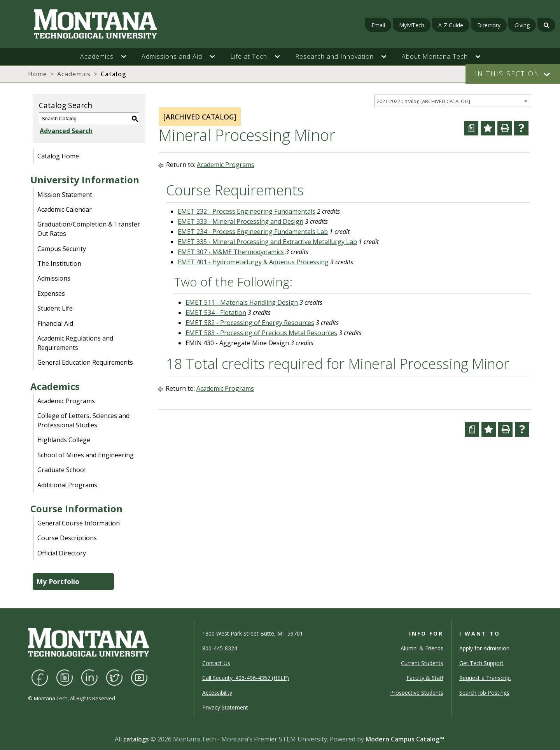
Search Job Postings (484, 693)
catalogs (136, 739)
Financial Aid (55, 323)
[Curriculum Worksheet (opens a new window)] (471, 128)
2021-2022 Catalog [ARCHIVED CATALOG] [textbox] (423, 101)
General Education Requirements (85, 362)
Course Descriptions (67, 538)
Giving (522, 25)
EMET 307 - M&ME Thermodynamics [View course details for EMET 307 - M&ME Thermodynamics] (231, 252)
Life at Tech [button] (249, 56)
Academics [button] (97, 56)
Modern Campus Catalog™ (405, 739)
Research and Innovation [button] (334, 56)
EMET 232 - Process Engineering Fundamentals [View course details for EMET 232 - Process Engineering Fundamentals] (247, 211)
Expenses (51, 293)
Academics (74, 74)
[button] (128, 56)
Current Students (422, 663)
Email (378, 25)
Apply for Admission (484, 648)
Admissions (54, 278)
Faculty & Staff (425, 678)
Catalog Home (58, 156)
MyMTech (412, 25)
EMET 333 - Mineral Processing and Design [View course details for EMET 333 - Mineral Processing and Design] (241, 221)
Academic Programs (66, 401)
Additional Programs (67, 485)
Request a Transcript (485, 678)
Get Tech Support (481, 663)
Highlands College (64, 440)
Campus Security (62, 249)
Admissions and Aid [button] (172, 56)
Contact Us (216, 663)
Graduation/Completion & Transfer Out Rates (89, 229)
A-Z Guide (451, 25)
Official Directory (62, 553)
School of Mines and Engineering (86, 455)
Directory (489, 25)
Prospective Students (417, 693)
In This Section (507, 74)
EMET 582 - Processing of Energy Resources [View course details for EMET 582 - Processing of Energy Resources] (250, 323)
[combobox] (452, 101)
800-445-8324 (220, 648)
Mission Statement (65, 195)
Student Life (55, 308)
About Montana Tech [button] (435, 56)
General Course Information (79, 523)
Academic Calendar (65, 209)
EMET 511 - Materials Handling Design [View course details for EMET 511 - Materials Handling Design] (242, 302)
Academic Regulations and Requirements (75, 343)
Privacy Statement (225, 707)
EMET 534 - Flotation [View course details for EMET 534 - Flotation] (216, 313)
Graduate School (61, 470)
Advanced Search (65, 131)
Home (38, 74)
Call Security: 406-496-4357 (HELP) (246, 678)
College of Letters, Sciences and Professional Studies (83, 420)
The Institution (59, 263)
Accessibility (217, 693)
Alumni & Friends (422, 648)
